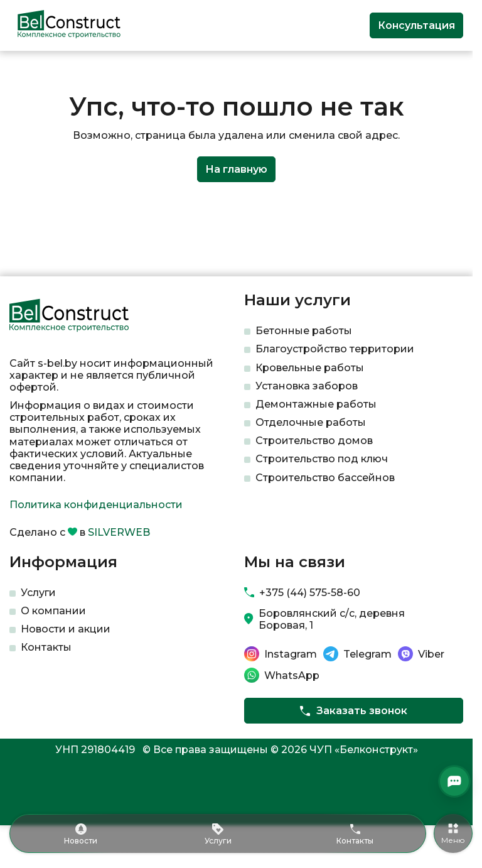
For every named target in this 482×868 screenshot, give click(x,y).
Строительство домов (314, 441)
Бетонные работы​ (304, 331)
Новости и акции (66, 629)
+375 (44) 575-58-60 (310, 593)
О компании (53, 611)
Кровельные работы (310, 368)
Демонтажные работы (316, 404)
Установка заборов (307, 386)
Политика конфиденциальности (96, 505)
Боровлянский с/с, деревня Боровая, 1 (332, 619)
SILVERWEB (119, 532)
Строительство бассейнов (325, 478)
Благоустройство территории (335, 349)
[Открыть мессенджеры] (454, 781)
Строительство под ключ (322, 459)
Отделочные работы (311, 422)
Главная (27, 71)
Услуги (38, 593)
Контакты (46, 647)
